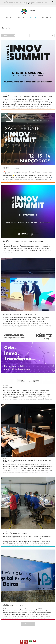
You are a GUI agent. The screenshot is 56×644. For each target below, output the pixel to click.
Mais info (31, 4)
